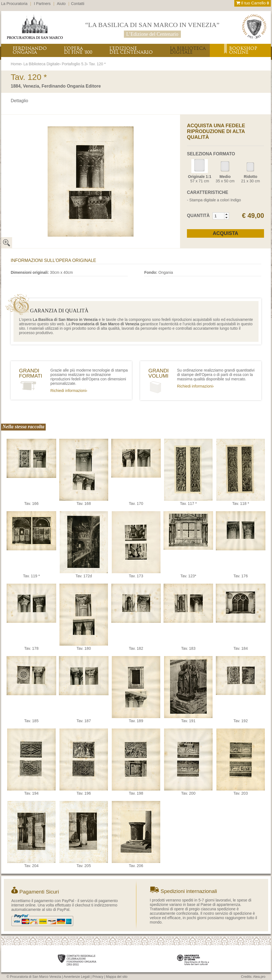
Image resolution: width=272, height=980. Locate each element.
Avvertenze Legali (77, 977)
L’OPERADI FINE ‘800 (78, 50)
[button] (226, 214)
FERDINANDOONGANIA (30, 50)
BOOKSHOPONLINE (243, 50)
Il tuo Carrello (253, 3)
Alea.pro (259, 977)
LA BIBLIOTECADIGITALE (188, 50)
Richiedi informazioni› (69, 391)
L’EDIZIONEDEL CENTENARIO (131, 50)
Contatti (78, 4)
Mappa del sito (117, 977)
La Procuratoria (14, 4)
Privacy (98, 977)
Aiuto (61, 4)
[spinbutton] (219, 216)
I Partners (42, 4)
